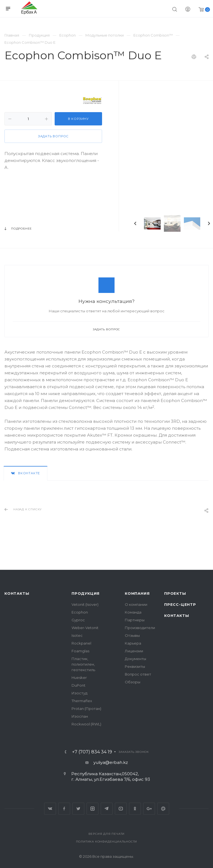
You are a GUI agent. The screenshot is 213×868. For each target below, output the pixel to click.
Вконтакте (50, 809)
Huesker (79, 678)
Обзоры (133, 682)
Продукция (86, 593)
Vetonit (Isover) (85, 604)
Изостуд (79, 693)
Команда (133, 612)
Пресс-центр (180, 604)
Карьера (133, 643)
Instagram (92, 809)
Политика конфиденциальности (107, 842)
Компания (137, 593)
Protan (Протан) (86, 709)
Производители (140, 628)
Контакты (17, 593)
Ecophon (80, 612)
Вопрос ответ (138, 674)
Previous (135, 223)
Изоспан (80, 716)
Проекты (175, 593)
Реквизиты (135, 666)
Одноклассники (135, 809)
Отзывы (132, 635)
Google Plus (149, 809)
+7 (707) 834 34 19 (92, 752)
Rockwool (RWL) (86, 724)
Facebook (64, 809)
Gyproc (78, 620)
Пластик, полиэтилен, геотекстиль (83, 664)
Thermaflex (82, 701)
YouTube (121, 809)
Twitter (78, 809)
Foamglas (80, 651)
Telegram (107, 809)
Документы (135, 659)
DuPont (78, 685)
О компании (136, 604)
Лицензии (134, 651)
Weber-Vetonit (85, 628)
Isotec (77, 635)
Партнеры (135, 620)
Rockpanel (81, 643)
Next (209, 223)
